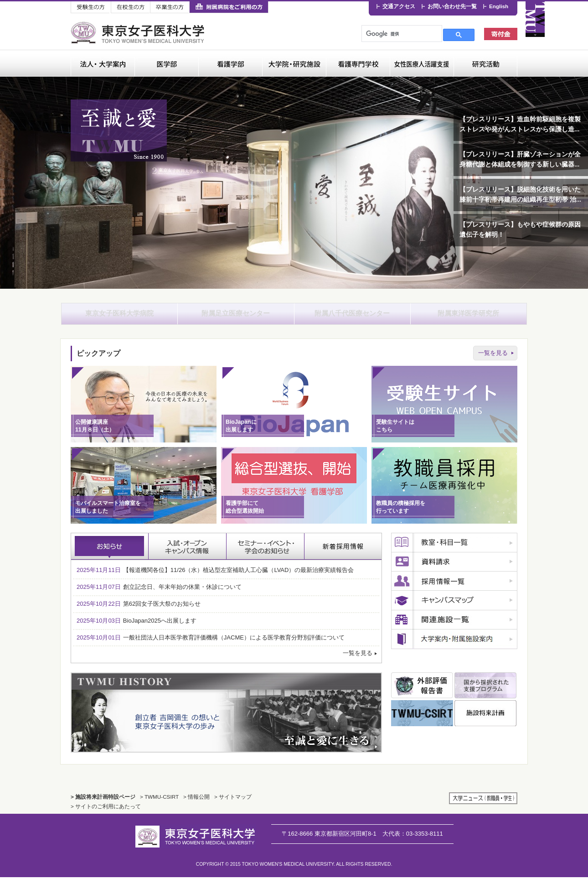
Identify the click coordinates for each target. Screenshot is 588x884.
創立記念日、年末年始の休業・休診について (159, 594)
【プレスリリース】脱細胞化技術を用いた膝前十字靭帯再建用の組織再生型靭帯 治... (520, 195)
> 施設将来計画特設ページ (103, 803)
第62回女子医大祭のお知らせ (139, 611)
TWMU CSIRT (422, 720)
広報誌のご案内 (454, 646)
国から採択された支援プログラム (485, 692)
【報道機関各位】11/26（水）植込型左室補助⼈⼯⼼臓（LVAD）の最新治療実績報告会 (215, 577)
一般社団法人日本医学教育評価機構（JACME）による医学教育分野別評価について (211, 644)
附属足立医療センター (236, 317)
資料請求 (454, 569)
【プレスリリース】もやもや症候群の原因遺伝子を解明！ (520, 230)
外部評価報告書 (422, 692)
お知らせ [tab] (110, 553)
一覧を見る (493, 359)
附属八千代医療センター (352, 317)
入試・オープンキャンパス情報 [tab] (188, 553)
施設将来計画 (485, 720)
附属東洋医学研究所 (469, 317)
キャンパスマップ (454, 607)
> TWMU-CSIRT (159, 803)
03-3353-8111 (413, 840)
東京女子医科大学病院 (119, 317)
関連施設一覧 (454, 627)
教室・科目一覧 (454, 550)
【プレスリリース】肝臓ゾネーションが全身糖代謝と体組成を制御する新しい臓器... (520, 159)
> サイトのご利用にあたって (106, 813)
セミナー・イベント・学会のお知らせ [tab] (266, 553)
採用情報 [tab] (343, 553)
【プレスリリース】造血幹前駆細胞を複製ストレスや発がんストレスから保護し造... (520, 124)
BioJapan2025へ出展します (137, 627)
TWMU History (226, 719)
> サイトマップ (233, 803)
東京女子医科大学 (139, 33)
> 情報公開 (196, 803)
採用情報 (454, 588)
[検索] (401, 34)
